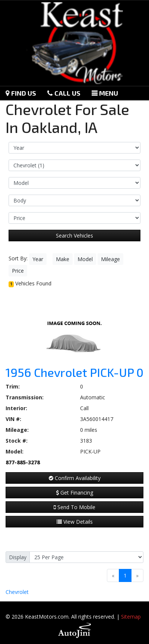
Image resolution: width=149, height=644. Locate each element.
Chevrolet (17, 592)
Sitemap (131, 617)
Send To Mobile (74, 507)
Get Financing (74, 493)
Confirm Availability (75, 478)
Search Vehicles (74, 236)
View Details (75, 522)
